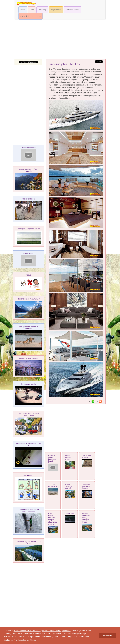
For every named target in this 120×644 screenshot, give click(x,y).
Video (23, 10)
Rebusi (29, 275)
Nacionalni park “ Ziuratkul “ (29, 299)
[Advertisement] (60, 40)
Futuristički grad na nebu (29, 358)
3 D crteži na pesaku (53, 485)
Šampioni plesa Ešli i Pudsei (87, 486)
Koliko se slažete (73, 10)
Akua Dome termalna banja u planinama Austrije (53, 519)
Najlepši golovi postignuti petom (52, 459)
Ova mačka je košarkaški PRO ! (28, 445)
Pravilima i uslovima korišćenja (27, 631)
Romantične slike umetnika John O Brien (29, 415)
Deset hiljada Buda (68, 457)
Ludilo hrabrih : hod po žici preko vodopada (29, 511)
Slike (32, 10)
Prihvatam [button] (108, 636)
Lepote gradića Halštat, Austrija (29, 170)
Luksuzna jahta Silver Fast (65, 64)
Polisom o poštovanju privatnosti (56, 631)
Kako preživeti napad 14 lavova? (29, 327)
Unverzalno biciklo (28, 384)
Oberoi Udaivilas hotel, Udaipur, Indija (86, 518)
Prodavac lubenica (29, 148)
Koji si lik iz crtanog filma (31, 16)
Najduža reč (56, 10)
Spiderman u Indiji (87, 456)
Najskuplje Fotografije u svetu (29, 229)
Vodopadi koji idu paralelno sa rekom (28, 542)
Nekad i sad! (29, 476)
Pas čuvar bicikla (29, 199)
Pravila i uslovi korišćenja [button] (25, 640)
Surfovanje (70, 513)
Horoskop (42, 10)
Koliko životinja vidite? (69, 486)
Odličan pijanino (29, 253)
